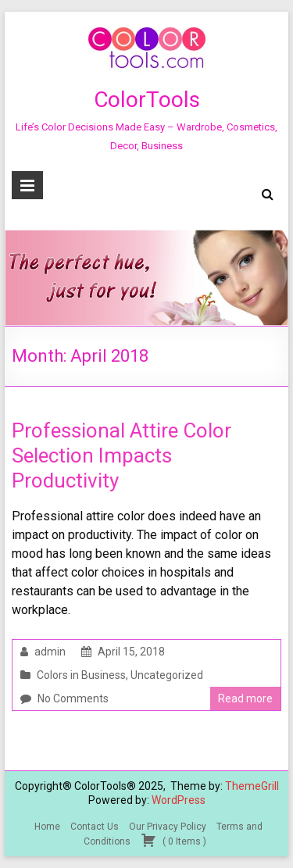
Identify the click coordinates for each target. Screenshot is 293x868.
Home (47, 827)
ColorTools (147, 100)
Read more (245, 698)
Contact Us (95, 827)
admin (50, 652)
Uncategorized (167, 675)
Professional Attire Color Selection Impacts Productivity (121, 455)
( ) (173, 839)
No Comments (73, 698)
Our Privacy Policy (168, 827)
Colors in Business (81, 675)
